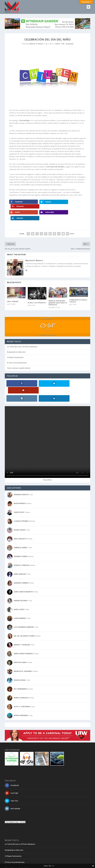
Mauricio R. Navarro (36, 44)
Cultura (57, 44)
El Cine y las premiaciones (17, 352)
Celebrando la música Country (78, 290)
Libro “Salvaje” (13, 291)
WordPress (40, 863)
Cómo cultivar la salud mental (19, 358)
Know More (47, 462)
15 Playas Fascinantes (15, 347)
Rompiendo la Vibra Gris (16, 341)
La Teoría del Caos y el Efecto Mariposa (22, 336)
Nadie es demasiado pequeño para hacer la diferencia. (58, 292)
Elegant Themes (20, 863)
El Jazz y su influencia (37, 292)
